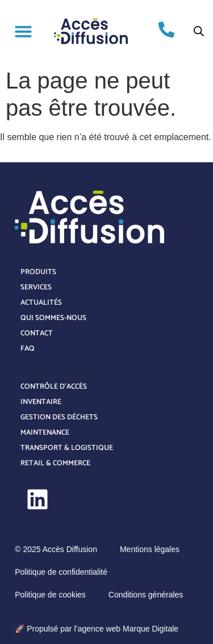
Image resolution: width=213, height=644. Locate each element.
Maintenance (45, 433)
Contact (37, 333)
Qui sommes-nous (53, 318)
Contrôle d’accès (54, 387)
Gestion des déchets (59, 417)
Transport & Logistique (67, 448)
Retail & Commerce (55, 463)
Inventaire (41, 402)
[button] (23, 31)
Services (36, 287)
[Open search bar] (199, 31)
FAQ (28, 349)
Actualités (41, 303)
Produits (38, 272)
